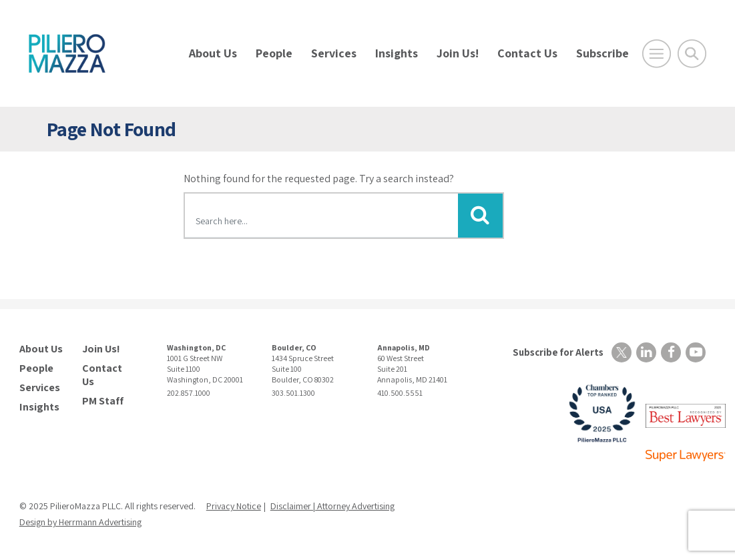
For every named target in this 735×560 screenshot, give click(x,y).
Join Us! (458, 53)
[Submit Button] (480, 216)
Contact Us (527, 53)
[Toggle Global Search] (692, 54)
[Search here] (322, 218)
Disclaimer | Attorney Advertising (332, 506)
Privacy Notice (234, 506)
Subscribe (602, 53)
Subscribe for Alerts (558, 352)
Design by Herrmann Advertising (80, 522)
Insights (397, 53)
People (274, 53)
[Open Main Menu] (657, 54)
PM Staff (103, 401)
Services (334, 53)
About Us (213, 53)
